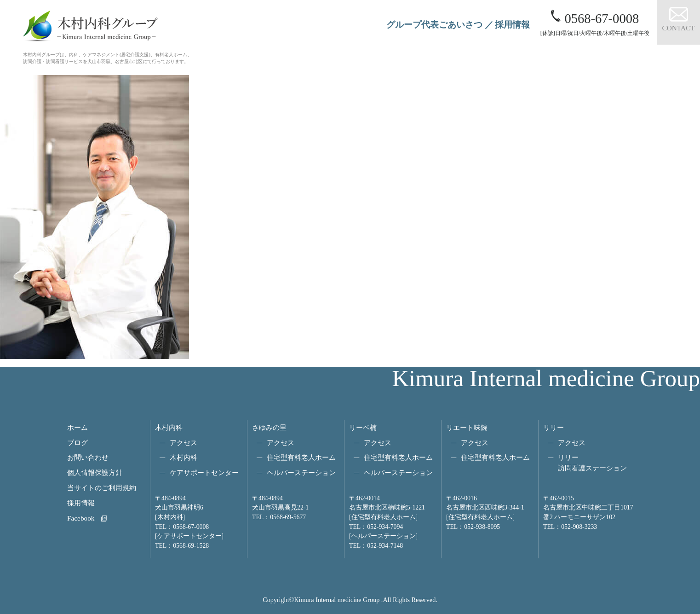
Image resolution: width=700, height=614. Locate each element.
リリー (554, 427)
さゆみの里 (269, 427)
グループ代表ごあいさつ (434, 25)
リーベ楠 (363, 427)
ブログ (77, 443)
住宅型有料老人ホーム (301, 457)
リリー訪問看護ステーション (592, 463)
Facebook (81, 518)
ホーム (77, 427)
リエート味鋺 (467, 427)
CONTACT (678, 28)
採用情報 (512, 25)
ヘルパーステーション (301, 472)
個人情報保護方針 (95, 472)
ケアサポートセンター (204, 472)
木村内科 (169, 427)
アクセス (184, 443)
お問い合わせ (88, 457)
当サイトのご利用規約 (102, 488)
